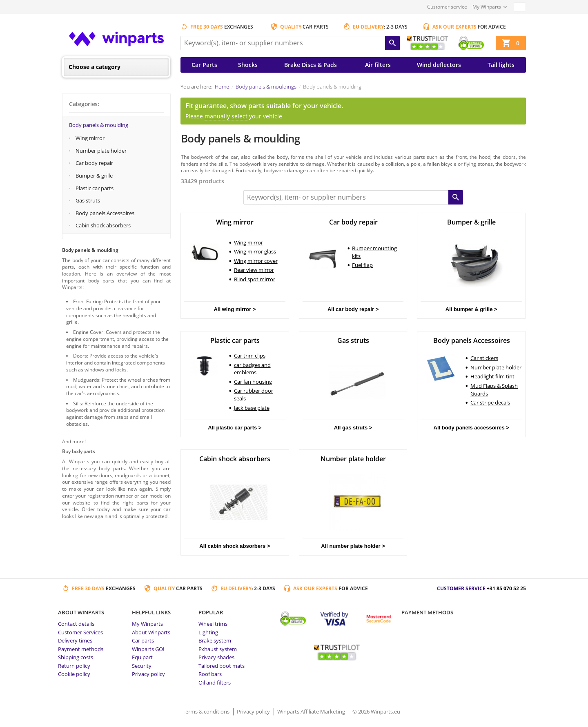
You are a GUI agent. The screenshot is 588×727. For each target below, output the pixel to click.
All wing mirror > (235, 309)
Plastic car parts (95, 188)
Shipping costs (76, 657)
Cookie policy (74, 674)
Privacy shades (216, 657)
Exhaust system (218, 649)
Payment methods (81, 649)
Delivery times (75, 640)
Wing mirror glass (255, 251)
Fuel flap (362, 265)
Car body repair (94, 163)
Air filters (378, 65)
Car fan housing (253, 382)
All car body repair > (353, 309)
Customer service (447, 7)
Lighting (208, 632)
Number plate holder (101, 151)
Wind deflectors (439, 65)
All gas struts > (353, 428)
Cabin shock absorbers (103, 225)
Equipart (142, 657)
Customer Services (80, 632)
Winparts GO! (148, 649)
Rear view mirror (254, 270)
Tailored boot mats (222, 666)
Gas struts (88, 200)
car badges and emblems (252, 369)
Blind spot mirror (255, 279)
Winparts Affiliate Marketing (312, 711)
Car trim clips (250, 356)
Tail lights (501, 65)
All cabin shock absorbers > (235, 546)
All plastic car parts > (235, 428)
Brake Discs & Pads (311, 65)
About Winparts (151, 632)
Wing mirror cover (256, 261)
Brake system (215, 640)
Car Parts (204, 65)
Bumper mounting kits (374, 252)
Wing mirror (90, 138)
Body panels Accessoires (105, 213)
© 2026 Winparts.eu (376, 711)
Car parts (143, 640)
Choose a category (95, 67)
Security (142, 666)
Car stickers (484, 358)
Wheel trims (213, 624)
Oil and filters (215, 683)
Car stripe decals (490, 402)
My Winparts (487, 7)
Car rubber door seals (254, 395)
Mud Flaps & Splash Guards (494, 390)
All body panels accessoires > (471, 428)
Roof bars (210, 674)
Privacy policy (148, 674)
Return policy (74, 666)
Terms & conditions (207, 711)
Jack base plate (252, 408)
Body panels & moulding (99, 125)
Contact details (76, 624)
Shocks (248, 65)
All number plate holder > (353, 546)
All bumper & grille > (471, 309)
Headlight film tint (492, 376)
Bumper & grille (94, 176)
